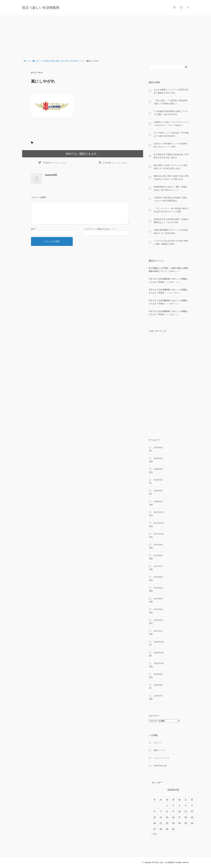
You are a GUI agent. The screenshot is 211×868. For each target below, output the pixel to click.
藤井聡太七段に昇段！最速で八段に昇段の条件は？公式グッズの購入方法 (171, 177)
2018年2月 (158, 491)
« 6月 (154, 834)
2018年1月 (158, 502)
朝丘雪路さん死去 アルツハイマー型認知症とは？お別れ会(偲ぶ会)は (171, 167)
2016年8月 (158, 685)
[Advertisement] (106, 36)
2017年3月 (158, 609)
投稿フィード (160, 750)
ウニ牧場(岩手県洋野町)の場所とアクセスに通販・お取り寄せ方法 (171, 113)
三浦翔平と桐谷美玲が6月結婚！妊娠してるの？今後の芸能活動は (171, 199)
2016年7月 (158, 696)
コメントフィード (161, 758)
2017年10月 (159, 534)
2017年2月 (158, 620)
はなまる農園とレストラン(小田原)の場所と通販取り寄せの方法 (171, 91)
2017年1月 (158, 631)
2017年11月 (159, 523)
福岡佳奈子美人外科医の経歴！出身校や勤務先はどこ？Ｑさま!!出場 (171, 221)
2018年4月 (158, 469)
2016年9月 (158, 674)
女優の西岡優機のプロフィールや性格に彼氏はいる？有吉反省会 (171, 231)
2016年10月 (159, 663)
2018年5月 (158, 458)
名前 (33, 235)
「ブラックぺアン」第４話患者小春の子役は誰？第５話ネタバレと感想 (171, 210)
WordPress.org (160, 766)
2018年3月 (158, 480)
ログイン (158, 743)
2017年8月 (158, 555)
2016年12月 (159, 642)
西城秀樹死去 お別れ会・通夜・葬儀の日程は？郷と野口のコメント (171, 188)
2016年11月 (159, 653)
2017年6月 (158, 577)
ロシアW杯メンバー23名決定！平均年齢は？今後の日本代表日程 (171, 134)
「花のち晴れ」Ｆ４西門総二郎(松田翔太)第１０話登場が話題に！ (171, 102)
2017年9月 (158, 545)
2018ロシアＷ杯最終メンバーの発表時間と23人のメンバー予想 (170, 145)
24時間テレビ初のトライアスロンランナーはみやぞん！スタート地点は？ (171, 124)
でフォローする (54, 164)
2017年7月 (158, 566)
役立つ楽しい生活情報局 (41, 8)
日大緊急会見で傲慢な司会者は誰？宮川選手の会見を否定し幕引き (171, 156)
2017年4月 (158, 599)
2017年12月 (159, 512)
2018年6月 (158, 448)
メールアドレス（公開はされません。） (99, 235)
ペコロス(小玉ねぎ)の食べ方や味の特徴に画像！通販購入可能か (171, 242)
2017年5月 (158, 588)
